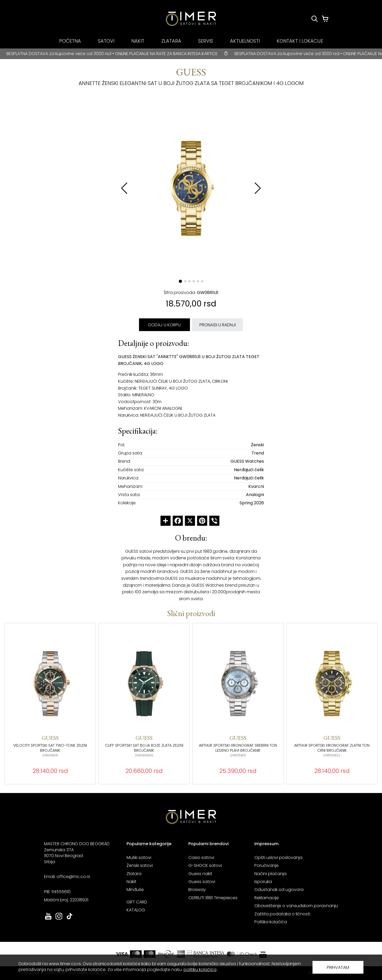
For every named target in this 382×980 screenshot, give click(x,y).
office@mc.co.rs (73, 877)
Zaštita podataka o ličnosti (282, 914)
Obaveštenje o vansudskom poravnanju (296, 906)
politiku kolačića (200, 970)
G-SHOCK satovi (205, 865)
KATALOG (136, 910)
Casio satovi (201, 857)
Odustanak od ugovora (279, 890)
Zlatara (134, 874)
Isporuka (263, 882)
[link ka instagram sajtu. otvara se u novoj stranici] (59, 919)
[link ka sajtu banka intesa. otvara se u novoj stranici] (206, 954)
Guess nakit (200, 874)
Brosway (197, 890)
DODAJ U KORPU (164, 325)
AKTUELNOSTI (245, 41)
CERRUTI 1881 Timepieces (213, 898)
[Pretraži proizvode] (315, 19)
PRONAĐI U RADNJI (218, 325)
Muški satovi (139, 857)
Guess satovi (202, 882)
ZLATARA (171, 41)
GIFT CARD (137, 902)
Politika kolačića (271, 922)
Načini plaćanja (270, 874)
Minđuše (135, 890)
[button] (258, 188)
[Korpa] (325, 19)
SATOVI (106, 41)
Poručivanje (266, 865)
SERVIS (206, 41)
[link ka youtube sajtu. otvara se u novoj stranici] (48, 919)
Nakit (131, 882)
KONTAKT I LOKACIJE (300, 41)
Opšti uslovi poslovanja (278, 857)
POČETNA (70, 41)
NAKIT (138, 41)
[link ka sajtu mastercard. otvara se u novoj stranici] (242, 954)
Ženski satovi (140, 865)
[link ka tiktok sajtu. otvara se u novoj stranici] (70, 919)
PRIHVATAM (338, 967)
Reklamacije (267, 898)
